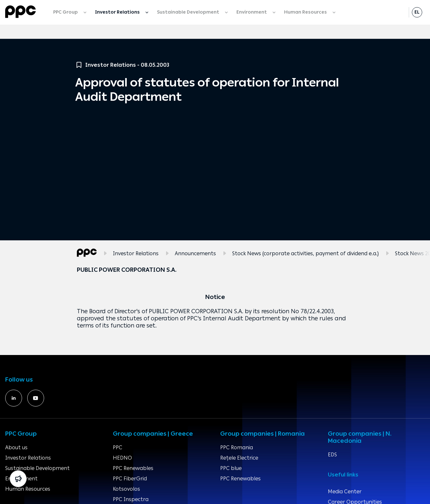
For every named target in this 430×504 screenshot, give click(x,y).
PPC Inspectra (131, 499)
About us (16, 447)
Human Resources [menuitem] (306, 12)
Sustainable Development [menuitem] (189, 12)
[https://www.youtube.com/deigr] (36, 398)
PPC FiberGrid (130, 479)
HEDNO (122, 458)
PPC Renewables (133, 468)
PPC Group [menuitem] (66, 12)
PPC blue (231, 468)
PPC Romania (237, 447)
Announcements (195, 253)
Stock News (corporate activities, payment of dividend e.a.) (305, 253)
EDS (332, 455)
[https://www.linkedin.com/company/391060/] (14, 398)
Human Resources (28, 489)
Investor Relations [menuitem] (118, 12)
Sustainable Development (37, 468)
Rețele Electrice (239, 458)
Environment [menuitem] (252, 12)
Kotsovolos (126, 489)
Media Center (345, 492)
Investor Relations (136, 253)
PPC (118, 447)
